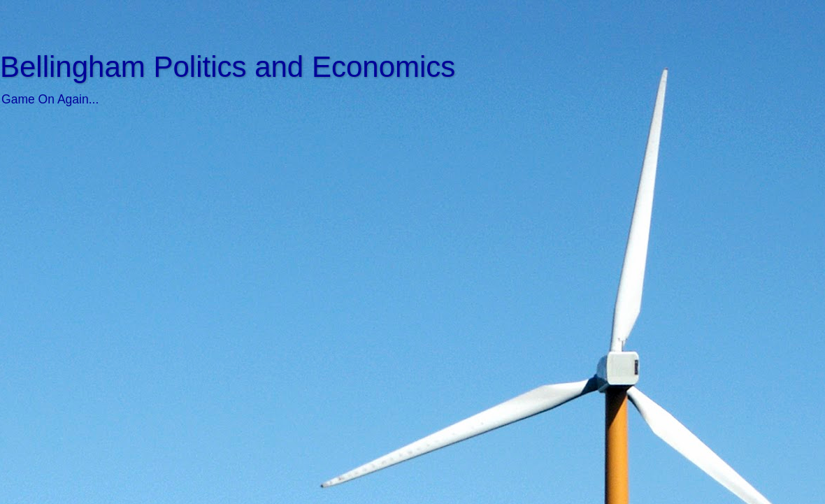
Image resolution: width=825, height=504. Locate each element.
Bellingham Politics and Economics (228, 67)
